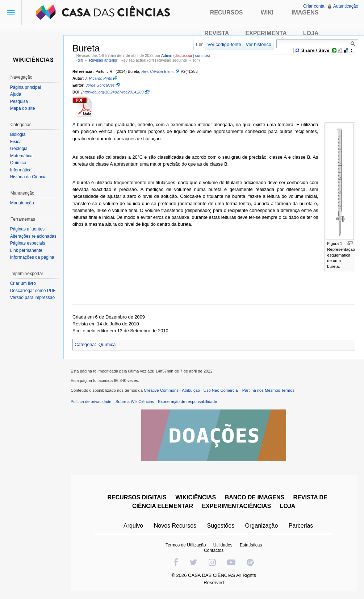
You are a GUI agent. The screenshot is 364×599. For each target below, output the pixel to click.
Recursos (227, 13)
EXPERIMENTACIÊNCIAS (237, 506)
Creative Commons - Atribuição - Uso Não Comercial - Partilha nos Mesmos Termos (219, 391)
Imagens (305, 13)
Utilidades (223, 545)
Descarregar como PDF (33, 291)
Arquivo (133, 526)
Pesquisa (19, 101)
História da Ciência (28, 177)
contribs (202, 55)
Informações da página (32, 257)
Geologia (19, 149)
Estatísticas (251, 545)
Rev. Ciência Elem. (158, 71)
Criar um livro (23, 283)
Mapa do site (23, 108)
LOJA (288, 506)
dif (80, 60)
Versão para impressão (32, 298)
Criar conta (314, 6)
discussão (184, 55)
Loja (311, 33)
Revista (217, 33)
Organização (262, 526)
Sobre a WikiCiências (135, 402)
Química (108, 344)
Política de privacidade (91, 402)
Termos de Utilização (186, 545)
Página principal (26, 87)
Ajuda (16, 94)
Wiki (267, 13)
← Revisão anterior (101, 60)
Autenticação (346, 6)
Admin (167, 55)
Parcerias (301, 526)
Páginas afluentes (27, 229)
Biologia (18, 134)
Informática (21, 170)
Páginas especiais (28, 243)
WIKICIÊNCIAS (196, 498)
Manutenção (22, 203)
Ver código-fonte (224, 44)
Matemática (21, 156)
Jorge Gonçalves (101, 85)
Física (16, 142)
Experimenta (266, 33)
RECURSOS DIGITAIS (137, 498)
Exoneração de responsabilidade (188, 402)
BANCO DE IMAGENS (255, 498)
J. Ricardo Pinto (99, 78)
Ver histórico (258, 44)
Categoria (85, 344)
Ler (199, 44)
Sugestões (221, 526)
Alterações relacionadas (33, 236)
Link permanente (26, 250)
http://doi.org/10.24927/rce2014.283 (114, 92)
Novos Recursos (175, 526)
